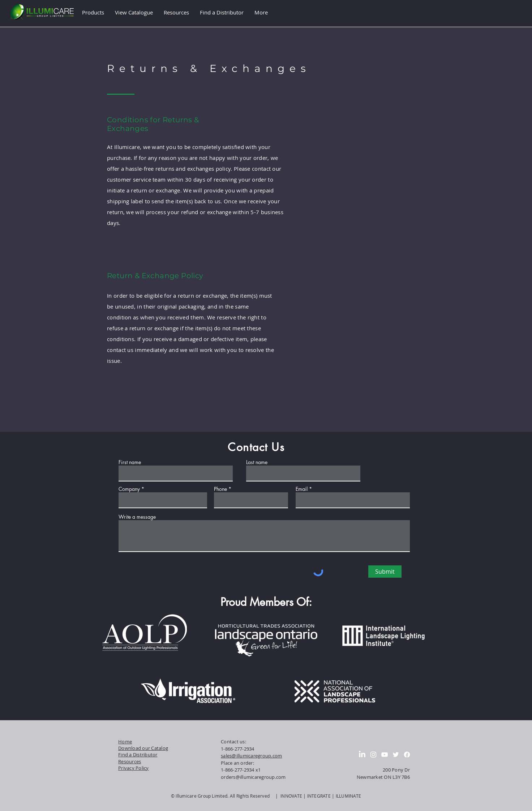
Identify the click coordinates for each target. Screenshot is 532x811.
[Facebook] (407, 755)
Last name (257, 462)
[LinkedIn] (362, 755)
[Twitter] (396, 755)
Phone (220, 489)
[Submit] (385, 572)
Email (302, 489)
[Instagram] (373, 755)
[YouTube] (385, 755)
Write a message (137, 517)
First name (130, 462)
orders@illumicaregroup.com (253, 777)
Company (129, 489)
